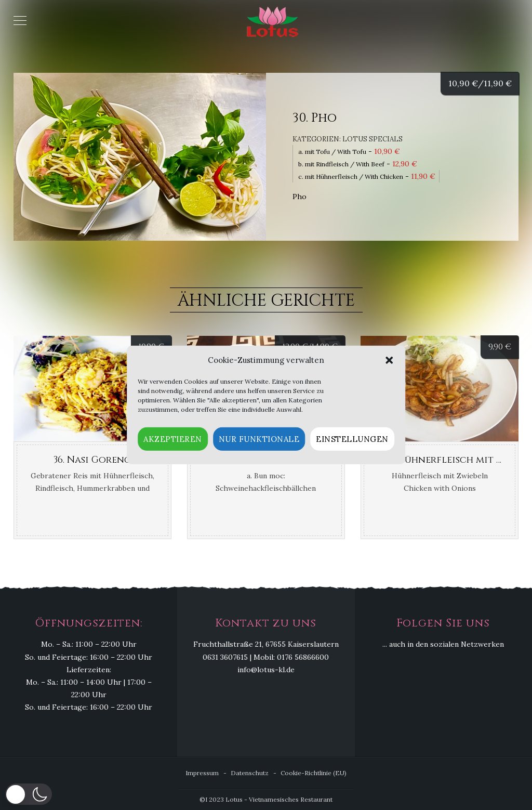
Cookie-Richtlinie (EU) (314, 773)
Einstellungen (352, 439)
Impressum (202, 773)
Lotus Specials (373, 139)
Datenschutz (250, 773)
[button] (389, 360)
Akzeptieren (173, 439)
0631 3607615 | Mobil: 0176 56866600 (266, 657)
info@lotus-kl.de (266, 670)
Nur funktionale (259, 439)
